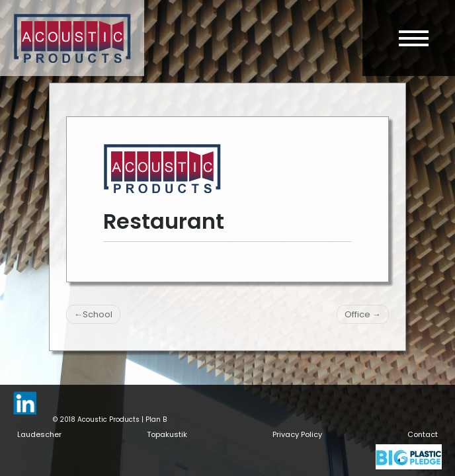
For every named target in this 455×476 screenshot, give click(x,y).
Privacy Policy (297, 434)
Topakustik (167, 434)
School (98, 314)
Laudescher (39, 434)
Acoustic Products (108, 419)
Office (357, 314)
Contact (423, 434)
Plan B (156, 419)
